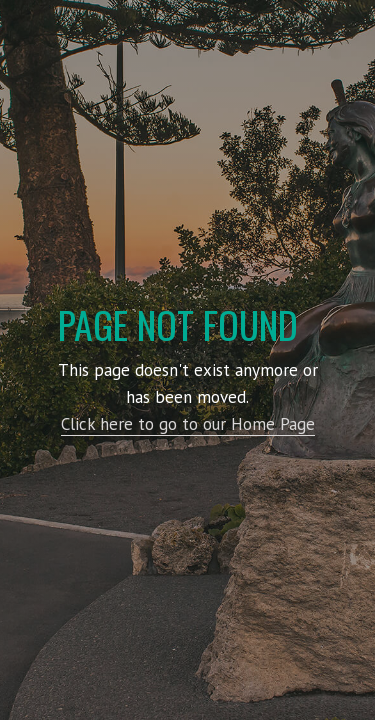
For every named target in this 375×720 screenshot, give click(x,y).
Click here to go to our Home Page (188, 424)
